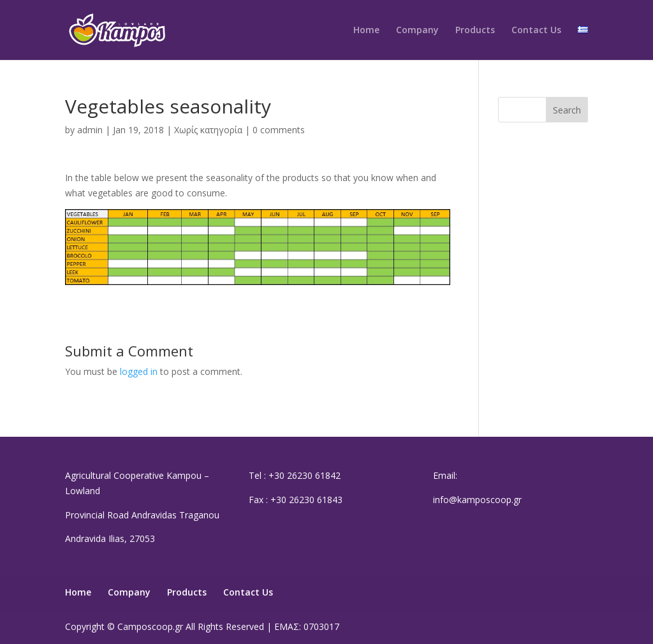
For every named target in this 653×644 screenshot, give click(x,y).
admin (90, 130)
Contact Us (536, 31)
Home (366, 31)
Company (417, 31)
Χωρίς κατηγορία (208, 130)
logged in (139, 371)
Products (475, 31)
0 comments (279, 130)
